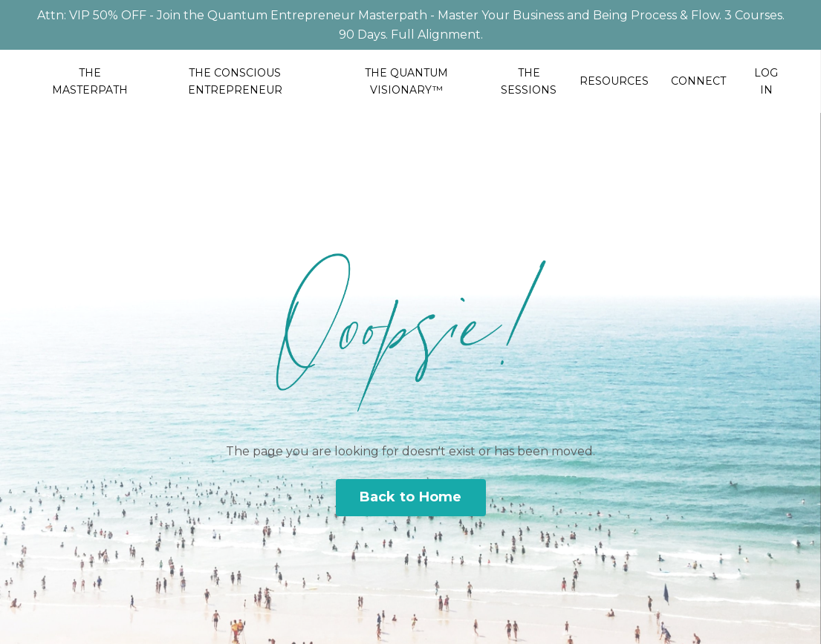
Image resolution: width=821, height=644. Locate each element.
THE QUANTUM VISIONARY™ (406, 81)
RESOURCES (614, 81)
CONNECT (698, 81)
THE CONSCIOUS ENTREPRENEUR (235, 81)
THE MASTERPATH (90, 81)
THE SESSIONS (529, 81)
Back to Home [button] (411, 497)
